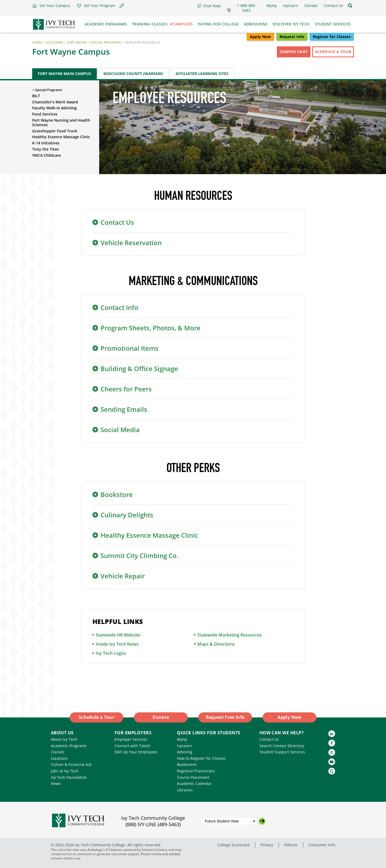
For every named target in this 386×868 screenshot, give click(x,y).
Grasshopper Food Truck (55, 131)
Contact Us (269, 739)
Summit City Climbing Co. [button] (140, 555)
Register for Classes (332, 37)
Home (37, 42)
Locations (54, 42)
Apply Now (260, 37)
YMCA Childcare (47, 155)
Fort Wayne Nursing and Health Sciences (61, 122)
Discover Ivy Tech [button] (291, 24)
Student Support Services (282, 752)
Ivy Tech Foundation (69, 777)
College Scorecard (233, 845)
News (56, 783)
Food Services (45, 114)
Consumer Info (322, 845)
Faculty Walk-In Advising (54, 108)
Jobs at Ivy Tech (65, 771)
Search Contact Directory (282, 746)
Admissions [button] (256, 24)
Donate (161, 717)
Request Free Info (225, 717)
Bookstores (187, 764)
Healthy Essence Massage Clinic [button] (149, 535)
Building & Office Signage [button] (139, 368)
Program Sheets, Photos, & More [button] (151, 328)
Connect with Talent (132, 746)
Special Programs (106, 42)
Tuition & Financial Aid (71, 764)
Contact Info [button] (119, 307)
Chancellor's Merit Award (55, 102)
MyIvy (182, 739)
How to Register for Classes (201, 758)
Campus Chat (294, 52)
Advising (185, 752)
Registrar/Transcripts (196, 771)
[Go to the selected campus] (262, 821)
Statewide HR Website (118, 635)
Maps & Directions (216, 644)
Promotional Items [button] (129, 348)
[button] (51, 6)
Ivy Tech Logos (111, 653)
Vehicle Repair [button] (123, 576)
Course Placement (193, 777)
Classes (58, 752)
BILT (36, 96)
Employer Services (131, 739)
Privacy (267, 845)
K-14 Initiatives (46, 143)
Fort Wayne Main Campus (64, 74)
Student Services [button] (333, 24)
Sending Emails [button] (124, 409)
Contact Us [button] (117, 222)
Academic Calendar (194, 783)
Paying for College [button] (218, 24)
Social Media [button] (120, 430)
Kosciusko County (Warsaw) (133, 74)
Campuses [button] (183, 24)
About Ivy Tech (64, 739)
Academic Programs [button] (106, 24)
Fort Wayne (77, 42)
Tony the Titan (46, 149)
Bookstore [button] (117, 494)
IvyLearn (184, 746)
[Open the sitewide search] (350, 6)
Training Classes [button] (150, 24)
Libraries (185, 790)
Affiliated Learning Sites (202, 74)
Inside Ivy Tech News (117, 644)
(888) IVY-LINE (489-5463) (153, 824)
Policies (291, 845)
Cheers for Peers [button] (126, 389)
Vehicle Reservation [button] (131, 243)
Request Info (292, 37)
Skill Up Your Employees (136, 752)
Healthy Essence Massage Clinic (61, 137)
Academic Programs (69, 746)
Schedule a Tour (333, 52)
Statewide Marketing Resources (229, 635)
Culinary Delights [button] (127, 515)
